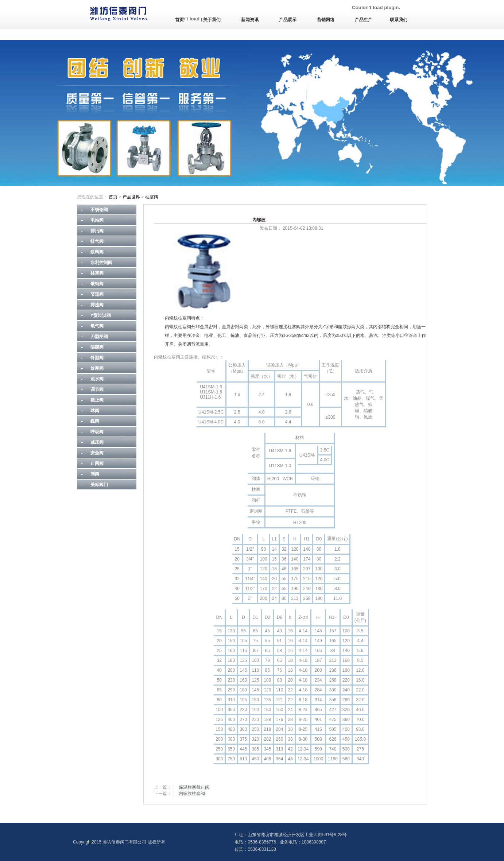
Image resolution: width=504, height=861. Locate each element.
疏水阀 (97, 379)
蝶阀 (95, 421)
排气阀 (97, 241)
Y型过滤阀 (101, 315)
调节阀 (97, 389)
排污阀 (97, 231)
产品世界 (131, 197)
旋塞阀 (97, 368)
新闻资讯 (250, 20)
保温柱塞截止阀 (194, 787)
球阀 (95, 411)
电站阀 (97, 220)
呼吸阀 (97, 432)
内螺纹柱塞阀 (192, 794)
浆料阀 (97, 252)
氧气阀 (97, 326)
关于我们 (212, 20)
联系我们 (399, 20)
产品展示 (288, 20)
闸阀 (95, 474)
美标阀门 (99, 485)
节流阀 (97, 294)
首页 (179, 20)
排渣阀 (97, 305)
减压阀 (97, 442)
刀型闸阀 (99, 337)
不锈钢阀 (99, 210)
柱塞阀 (152, 197)
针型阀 (97, 358)
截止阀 (97, 400)
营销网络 (326, 20)
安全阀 (97, 453)
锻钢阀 (97, 284)
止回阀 (97, 464)
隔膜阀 (97, 347)
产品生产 (364, 20)
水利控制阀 (101, 263)
